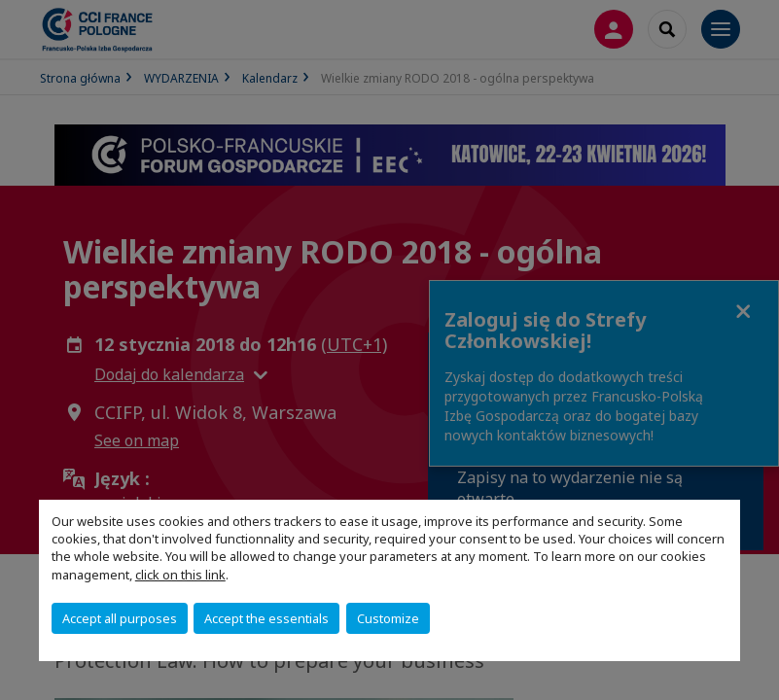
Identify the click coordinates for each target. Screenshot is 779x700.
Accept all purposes (120, 618)
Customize (388, 618)
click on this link (180, 575)
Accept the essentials (266, 618)
